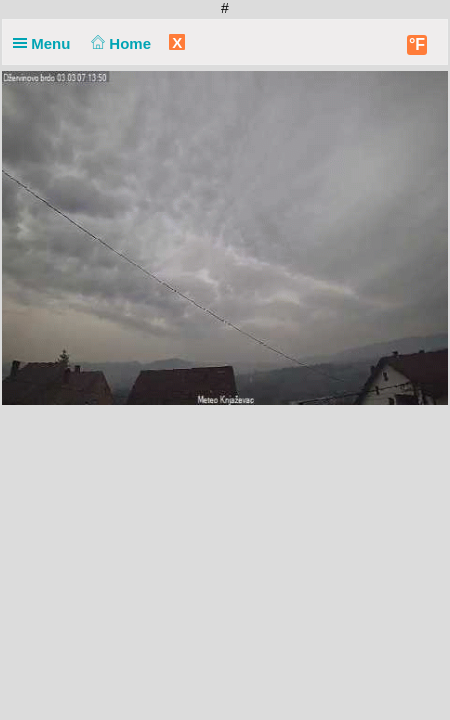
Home (119, 43)
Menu (46, 43)
